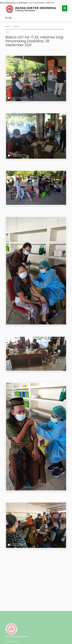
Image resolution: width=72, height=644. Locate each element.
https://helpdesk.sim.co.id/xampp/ (14, 3)
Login (9, 18)
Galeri (17, 26)
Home (9, 26)
